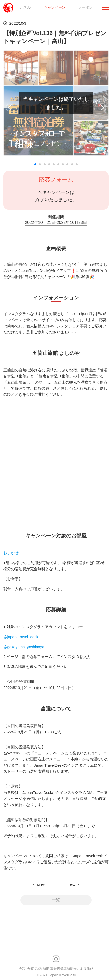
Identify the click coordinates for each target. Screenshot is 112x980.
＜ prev (38, 884)
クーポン (86, 7)
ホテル (25, 7)
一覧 (56, 900)
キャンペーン (55, 7)
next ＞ (74, 884)
